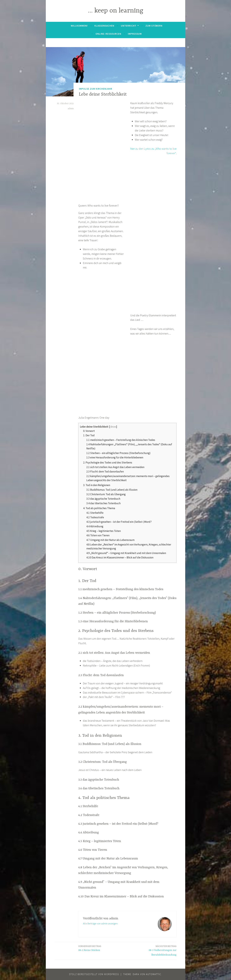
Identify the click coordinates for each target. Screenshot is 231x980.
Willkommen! (79, 26)
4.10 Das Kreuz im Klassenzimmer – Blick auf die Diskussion (120, 557)
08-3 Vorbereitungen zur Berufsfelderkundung (153, 950)
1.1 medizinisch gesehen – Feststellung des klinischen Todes (121, 440)
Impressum (135, 34)
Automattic (154, 974)
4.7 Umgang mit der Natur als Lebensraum (110, 540)
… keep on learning (116, 11)
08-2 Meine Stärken (90, 948)
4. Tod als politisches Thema (99, 508)
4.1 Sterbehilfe (95, 513)
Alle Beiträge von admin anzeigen (100, 923)
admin (71, 109)
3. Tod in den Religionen (97, 485)
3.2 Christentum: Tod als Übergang (106, 494)
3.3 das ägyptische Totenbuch (103, 499)
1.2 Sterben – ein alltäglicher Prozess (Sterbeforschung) (118, 453)
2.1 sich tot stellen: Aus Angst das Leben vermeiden (115, 467)
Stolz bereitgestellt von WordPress (94, 974)
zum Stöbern (154, 26)
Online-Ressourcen (108, 34)
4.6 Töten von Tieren (98, 535)
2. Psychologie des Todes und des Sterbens (108, 463)
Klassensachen (104, 26)
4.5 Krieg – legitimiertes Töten (104, 531)
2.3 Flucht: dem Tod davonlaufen (105, 472)
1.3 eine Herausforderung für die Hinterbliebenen (115, 457)
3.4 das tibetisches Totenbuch (103, 503)
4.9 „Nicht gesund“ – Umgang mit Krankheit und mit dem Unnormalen (126, 553)
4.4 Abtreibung (95, 526)
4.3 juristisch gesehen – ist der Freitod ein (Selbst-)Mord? (119, 522)
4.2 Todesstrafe (95, 517)
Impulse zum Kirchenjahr (96, 89)
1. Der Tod (89, 435)
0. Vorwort (89, 431)
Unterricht (129, 26)
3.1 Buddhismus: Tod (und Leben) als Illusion (112, 490)
